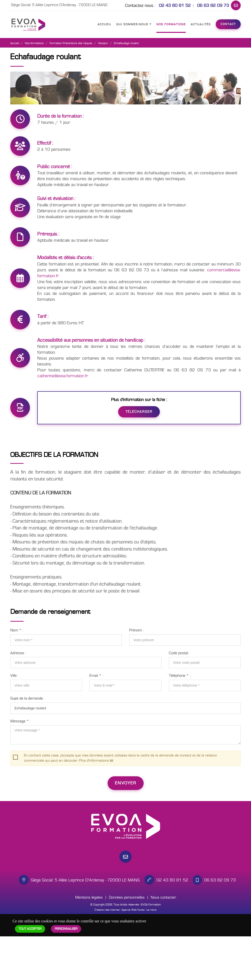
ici (111, 760)
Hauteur (103, 43)
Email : (96, 676)
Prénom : (136, 630)
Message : (20, 721)
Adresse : (18, 653)
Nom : (17, 630)
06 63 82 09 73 (213, 6)
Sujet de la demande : (27, 698)
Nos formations (171, 24)
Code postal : (179, 653)
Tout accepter (30, 929)
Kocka (141, 910)
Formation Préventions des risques (71, 43)
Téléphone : (180, 676)
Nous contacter (163, 897)
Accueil (105, 24)
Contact (228, 24)
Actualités (201, 24)
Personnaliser (66, 929)
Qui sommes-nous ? (134, 24)
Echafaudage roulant (126, 43)
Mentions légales (89, 897)
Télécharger (139, 412)
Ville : (14, 676)
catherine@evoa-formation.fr (63, 376)
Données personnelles (127, 897)
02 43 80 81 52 (175, 6)
